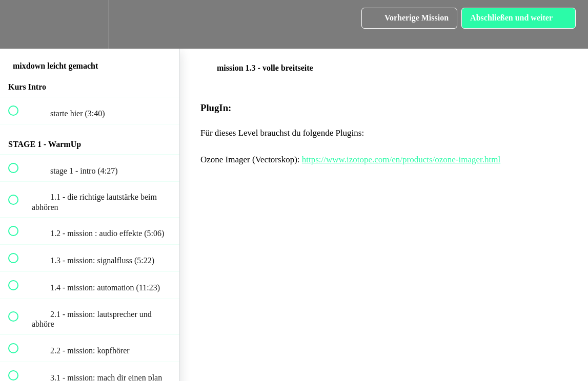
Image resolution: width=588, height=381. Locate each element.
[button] (19, 24)
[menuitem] (90, 24)
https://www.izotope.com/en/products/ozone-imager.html (401, 160)
